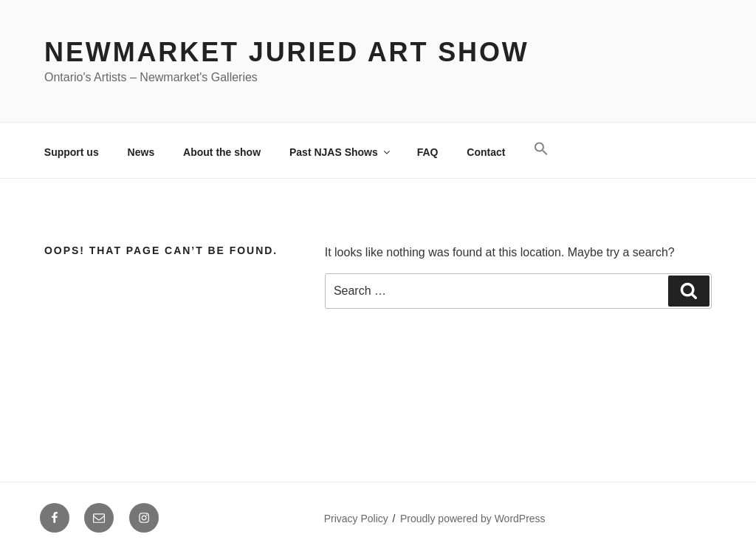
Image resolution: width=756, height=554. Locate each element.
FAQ (428, 152)
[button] (542, 149)
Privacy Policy (356, 519)
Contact (486, 152)
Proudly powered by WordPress (473, 519)
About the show (222, 152)
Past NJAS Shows (341, 152)
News (141, 152)
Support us (72, 152)
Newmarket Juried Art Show (287, 52)
